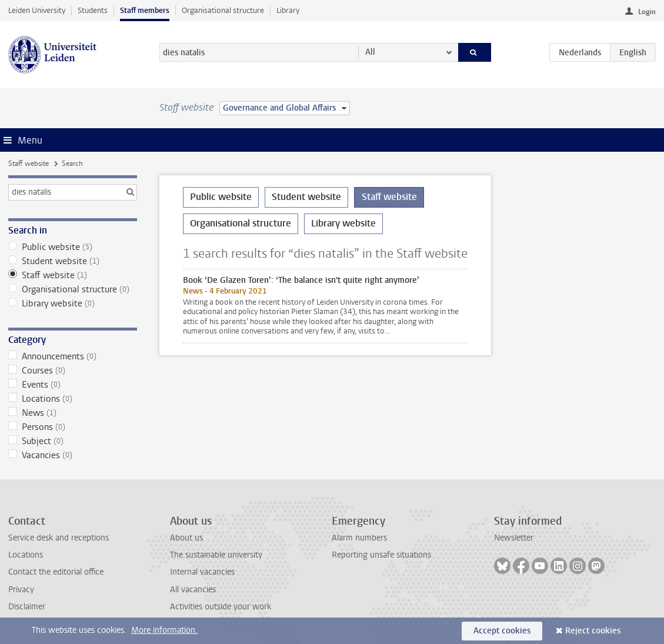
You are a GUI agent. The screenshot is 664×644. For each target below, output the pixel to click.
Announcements (73, 356)
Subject (73, 441)
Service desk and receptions (59, 538)
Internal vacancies (202, 572)
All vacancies (193, 590)
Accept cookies (502, 631)
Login (647, 12)
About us (186, 538)
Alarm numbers (359, 538)
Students (93, 10)
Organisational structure (223, 10)
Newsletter (514, 538)
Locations (73, 399)
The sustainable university (216, 555)
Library (288, 10)
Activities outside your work (221, 607)
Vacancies (73, 455)
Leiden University (37, 10)
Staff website (29, 163)
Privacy (21, 590)
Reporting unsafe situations (381, 555)
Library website (73, 303)
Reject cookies (593, 631)
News (73, 413)
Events (73, 385)
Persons (73, 427)
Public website (73, 247)
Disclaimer (27, 607)
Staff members (145, 10)
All (370, 52)
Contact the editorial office (56, 572)
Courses (73, 371)
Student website (73, 261)
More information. (164, 630)
